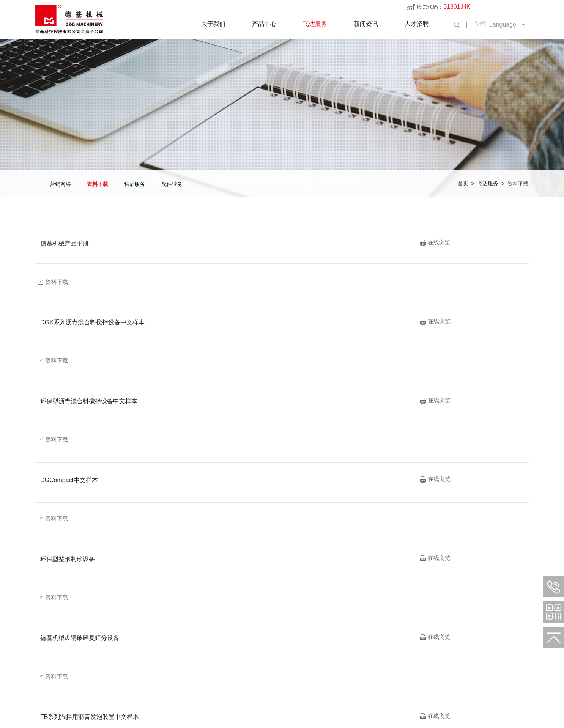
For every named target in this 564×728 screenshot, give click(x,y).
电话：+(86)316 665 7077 (66, 681)
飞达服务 (315, 24)
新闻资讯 (366, 24)
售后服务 (135, 184)
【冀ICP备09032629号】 (202, 695)
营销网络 (60, 184)
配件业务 (172, 184)
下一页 (476, 572)
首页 (463, 184)
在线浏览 (435, 244)
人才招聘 (417, 24)
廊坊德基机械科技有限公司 (110, 695)
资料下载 (98, 184)
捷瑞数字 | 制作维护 (257, 695)
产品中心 (264, 24)
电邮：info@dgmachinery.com (200, 681)
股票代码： (443, 7)
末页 (512, 572)
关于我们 (213, 24)
